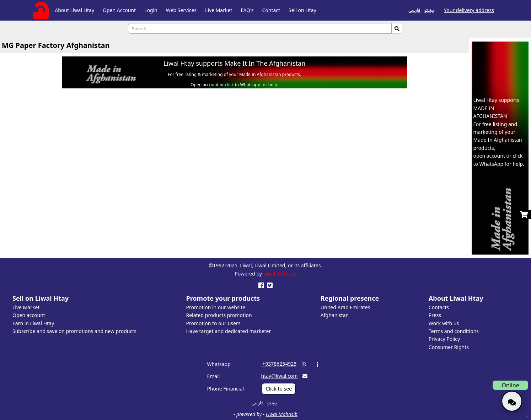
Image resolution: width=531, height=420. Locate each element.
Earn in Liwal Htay (33, 323)
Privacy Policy (444, 339)
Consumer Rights (449, 347)
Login (151, 10)
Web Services (181, 10)
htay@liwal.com (279, 376)
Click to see (279, 389)
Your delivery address (469, 10)
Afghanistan (335, 315)
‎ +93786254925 (279, 364)
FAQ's (247, 10)
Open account (29, 315)
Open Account (119, 10)
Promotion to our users (213, 323)
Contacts (439, 307)
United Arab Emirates (345, 307)
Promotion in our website (216, 307)
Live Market (219, 10)
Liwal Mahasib (280, 274)
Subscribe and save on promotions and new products (74, 331)
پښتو (429, 10)
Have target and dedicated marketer (229, 331)
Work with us (444, 323)
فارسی (414, 10)
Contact (271, 10)
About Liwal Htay (74, 10)
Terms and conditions (454, 331)
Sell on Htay (302, 10)
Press (435, 315)
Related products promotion (219, 315)
